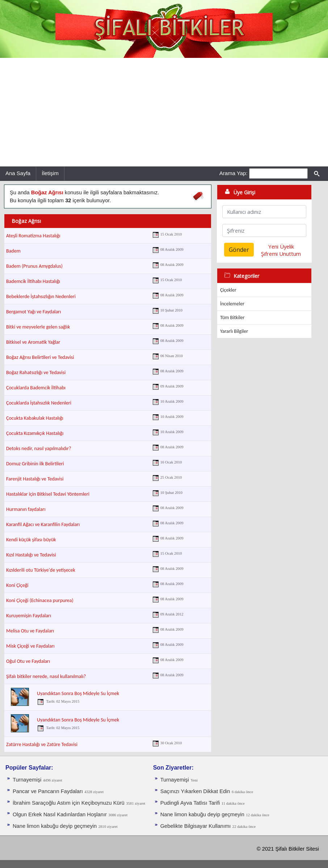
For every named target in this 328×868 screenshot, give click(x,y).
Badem (13, 251)
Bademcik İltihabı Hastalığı (33, 281)
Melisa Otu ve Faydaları (30, 631)
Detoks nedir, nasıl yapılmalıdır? (39, 448)
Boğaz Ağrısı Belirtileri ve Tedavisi (40, 357)
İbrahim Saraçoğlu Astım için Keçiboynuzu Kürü (69, 803)
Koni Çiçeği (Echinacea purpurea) (40, 600)
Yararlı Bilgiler (234, 331)
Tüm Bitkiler (232, 317)
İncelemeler (232, 304)
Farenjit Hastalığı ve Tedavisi (35, 479)
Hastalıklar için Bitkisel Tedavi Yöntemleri (48, 494)
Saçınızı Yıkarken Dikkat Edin (195, 791)
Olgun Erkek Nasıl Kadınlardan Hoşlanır (60, 814)
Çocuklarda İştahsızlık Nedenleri (39, 403)
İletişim (50, 173)
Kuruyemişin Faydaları (29, 616)
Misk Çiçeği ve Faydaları (30, 646)
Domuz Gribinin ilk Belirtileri (35, 464)
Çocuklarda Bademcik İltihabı (36, 388)
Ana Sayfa (18, 173)
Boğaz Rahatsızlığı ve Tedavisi (36, 372)
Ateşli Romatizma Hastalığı (33, 236)
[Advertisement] (164, 112)
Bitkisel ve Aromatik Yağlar (33, 342)
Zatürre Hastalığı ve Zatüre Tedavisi (42, 744)
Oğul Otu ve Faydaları (28, 661)
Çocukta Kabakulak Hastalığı (35, 418)
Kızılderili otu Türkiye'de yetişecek (41, 570)
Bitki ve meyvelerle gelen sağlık (38, 327)
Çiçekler (228, 290)
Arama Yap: (234, 173)
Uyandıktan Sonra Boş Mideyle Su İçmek (78, 693)
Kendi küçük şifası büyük (31, 540)
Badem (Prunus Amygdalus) (34, 266)
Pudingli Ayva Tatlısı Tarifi (190, 803)
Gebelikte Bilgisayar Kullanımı (196, 826)
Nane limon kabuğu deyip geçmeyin (55, 826)
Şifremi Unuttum (281, 254)
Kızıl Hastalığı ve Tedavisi (31, 555)
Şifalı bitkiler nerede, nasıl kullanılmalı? (46, 676)
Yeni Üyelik (281, 246)
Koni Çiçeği (17, 585)
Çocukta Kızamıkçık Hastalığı (35, 433)
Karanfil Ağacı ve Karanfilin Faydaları (43, 524)
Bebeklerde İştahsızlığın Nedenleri (41, 297)
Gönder (239, 250)
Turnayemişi (27, 780)
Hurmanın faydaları (26, 509)
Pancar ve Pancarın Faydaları (48, 791)
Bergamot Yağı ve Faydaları (33, 312)
